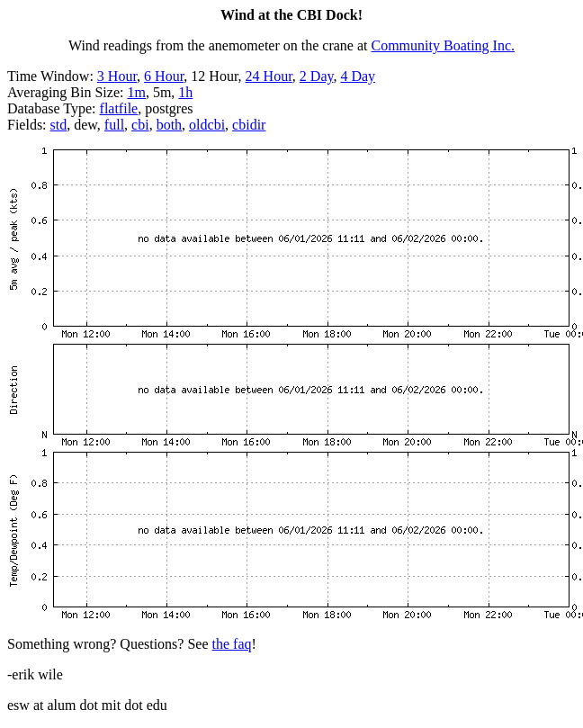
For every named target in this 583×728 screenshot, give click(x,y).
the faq (232, 644)
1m (136, 92)
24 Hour (269, 76)
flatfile (119, 108)
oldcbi (207, 125)
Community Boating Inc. (444, 45)
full (114, 125)
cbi (140, 125)
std (59, 125)
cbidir (249, 125)
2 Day (317, 76)
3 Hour (117, 76)
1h (185, 92)
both (169, 125)
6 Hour (164, 76)
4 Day (358, 76)
